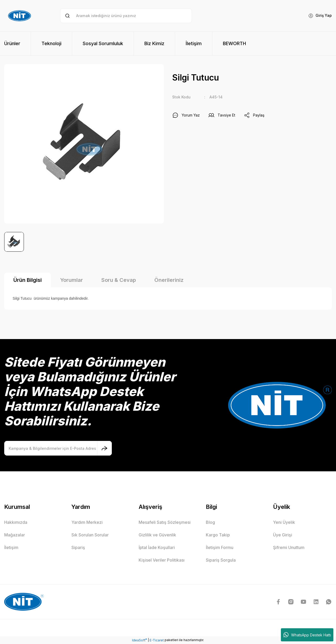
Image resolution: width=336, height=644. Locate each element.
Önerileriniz (169, 280)
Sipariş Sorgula (221, 560)
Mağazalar (15, 535)
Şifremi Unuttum (289, 547)
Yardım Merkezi (87, 522)
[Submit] (104, 448)
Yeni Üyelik (284, 522)
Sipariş (78, 547)
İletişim (11, 547)
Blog (210, 522)
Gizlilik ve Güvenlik (157, 535)
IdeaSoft (139, 640)
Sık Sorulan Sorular (90, 535)
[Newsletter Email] (58, 448)
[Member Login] (320, 16)
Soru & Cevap (119, 280)
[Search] (126, 16)
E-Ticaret (157, 640)
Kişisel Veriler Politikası (162, 560)
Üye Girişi (283, 535)
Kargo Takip (218, 535)
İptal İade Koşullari (157, 547)
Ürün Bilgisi (28, 280)
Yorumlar (72, 280)
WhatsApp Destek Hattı (307, 635)
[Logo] (20, 16)
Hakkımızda (16, 522)
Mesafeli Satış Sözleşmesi (165, 522)
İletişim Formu (220, 547)
